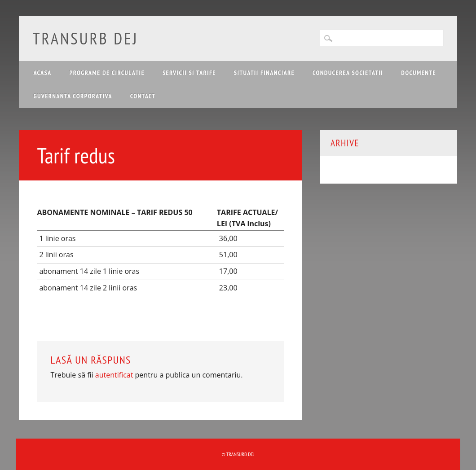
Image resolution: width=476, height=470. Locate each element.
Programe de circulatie (107, 73)
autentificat (114, 375)
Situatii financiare (264, 73)
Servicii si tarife (189, 73)
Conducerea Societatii (348, 73)
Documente (419, 73)
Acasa (42, 73)
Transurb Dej (85, 38)
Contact (143, 96)
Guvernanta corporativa (73, 96)
